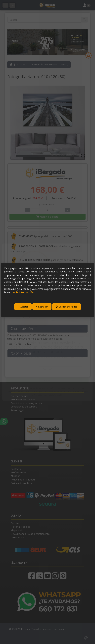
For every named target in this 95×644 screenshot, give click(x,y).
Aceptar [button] (23, 307)
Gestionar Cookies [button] (66, 307)
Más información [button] (23, 292)
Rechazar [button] (42, 307)
